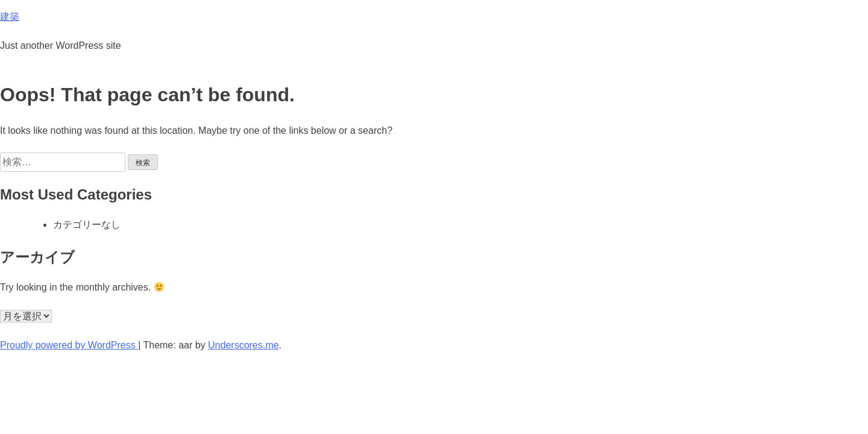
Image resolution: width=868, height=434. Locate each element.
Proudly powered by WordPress (69, 345)
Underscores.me (243, 345)
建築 (10, 17)
